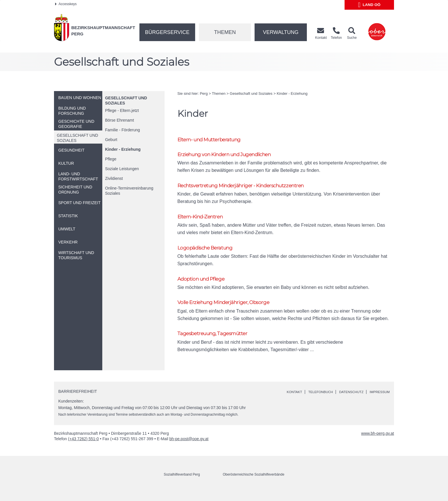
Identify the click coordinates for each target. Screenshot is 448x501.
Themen (225, 32)
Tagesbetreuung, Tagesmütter (217, 342)
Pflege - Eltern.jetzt (122, 110)
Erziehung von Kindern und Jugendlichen (232, 156)
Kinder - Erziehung (123, 149)
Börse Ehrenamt (120, 120)
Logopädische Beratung (209, 253)
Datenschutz (344, 401)
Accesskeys (66, 4)
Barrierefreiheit (78, 401)
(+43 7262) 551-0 (83, 448)
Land (369, 5)
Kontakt (278, 401)
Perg (204, 93)
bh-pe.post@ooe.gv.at (189, 448)
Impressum (378, 401)
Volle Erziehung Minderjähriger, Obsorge (229, 310)
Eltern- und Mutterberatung (214, 140)
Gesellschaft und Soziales (251, 93)
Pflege (111, 159)
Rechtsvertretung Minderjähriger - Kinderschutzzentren (249, 188)
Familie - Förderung (123, 130)
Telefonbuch (309, 401)
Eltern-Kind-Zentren (203, 221)
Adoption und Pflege (204, 285)
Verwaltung (281, 32)
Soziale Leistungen (122, 169)
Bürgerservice (167, 32)
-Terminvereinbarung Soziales (129, 191)
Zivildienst (114, 178)
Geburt (111, 140)
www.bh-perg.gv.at (378, 443)
